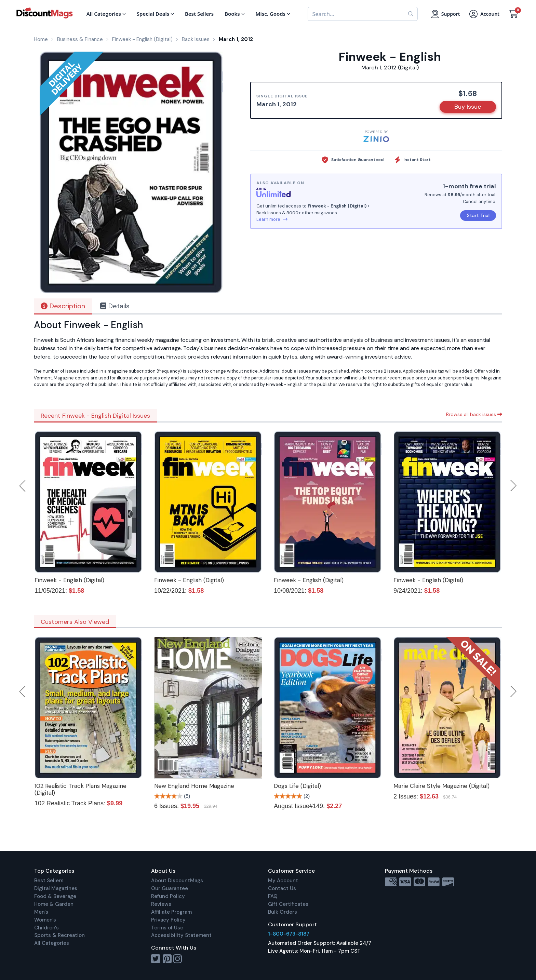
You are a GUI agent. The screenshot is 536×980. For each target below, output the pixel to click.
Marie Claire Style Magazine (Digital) (441, 786)
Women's (45, 920)
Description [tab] (63, 306)
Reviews (161, 904)
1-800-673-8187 (289, 934)
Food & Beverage (55, 896)
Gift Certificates (288, 904)
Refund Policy (168, 896)
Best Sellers (49, 881)
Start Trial (478, 215)
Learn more (272, 219)
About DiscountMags (177, 881)
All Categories (52, 943)
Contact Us (282, 888)
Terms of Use (167, 928)
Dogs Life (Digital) (297, 786)
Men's (41, 912)
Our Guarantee (170, 888)
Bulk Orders (283, 912)
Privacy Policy (168, 920)
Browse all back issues (474, 414)
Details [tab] (115, 306)
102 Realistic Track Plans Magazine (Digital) (81, 789)
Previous (23, 486)
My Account (283, 881)
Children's (46, 928)
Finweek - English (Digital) (69, 580)
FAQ (273, 896)
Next (513, 486)
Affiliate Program (171, 912)
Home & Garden (54, 904)
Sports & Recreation (59, 935)
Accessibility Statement (181, 935)
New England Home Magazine (194, 786)
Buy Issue (468, 107)
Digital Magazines (56, 888)
